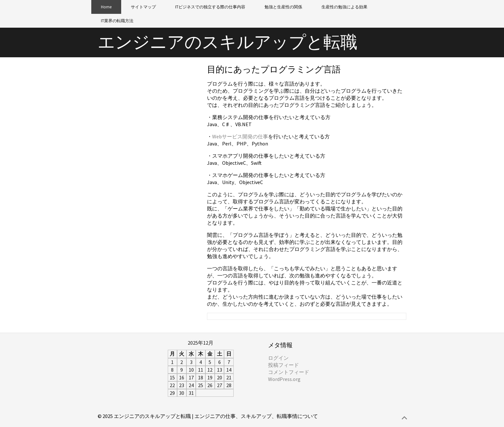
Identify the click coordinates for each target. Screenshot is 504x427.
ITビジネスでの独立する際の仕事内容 (210, 7)
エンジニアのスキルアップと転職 (228, 42)
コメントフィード (289, 372)
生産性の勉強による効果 (344, 7)
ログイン (278, 358)
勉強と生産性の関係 (283, 7)
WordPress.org (284, 379)
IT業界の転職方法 (117, 21)
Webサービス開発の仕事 (240, 136)
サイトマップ (143, 7)
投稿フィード (283, 365)
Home (106, 7)
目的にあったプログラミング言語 (274, 69)
